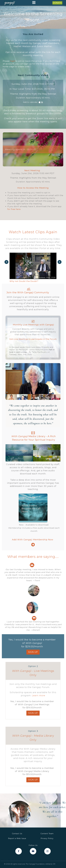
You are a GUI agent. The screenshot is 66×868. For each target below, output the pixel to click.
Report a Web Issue (17, 838)
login (13, 61)
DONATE (57, 3)
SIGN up (33, 652)
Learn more (39, 696)
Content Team (47, 834)
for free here (14, 209)
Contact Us (17, 834)
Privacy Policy (47, 838)
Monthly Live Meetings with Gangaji (34, 325)
